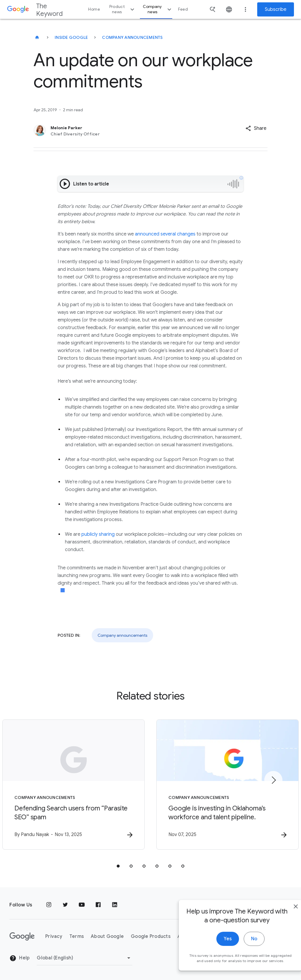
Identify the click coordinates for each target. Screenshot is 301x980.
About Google (107, 936)
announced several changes (165, 234)
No (241, 948)
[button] (256, 128)
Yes (215, 948)
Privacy (54, 936)
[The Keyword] (37, 37)
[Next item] (273, 780)
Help (20, 958)
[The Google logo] (22, 936)
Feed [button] (183, 9)
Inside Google (71, 37)
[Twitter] (65, 905)
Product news (123, 9)
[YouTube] (82, 905)
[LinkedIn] (115, 905)
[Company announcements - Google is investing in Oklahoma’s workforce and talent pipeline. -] (228, 785)
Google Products (151, 936)
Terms (77, 936)
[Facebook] (98, 905)
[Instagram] (49, 905)
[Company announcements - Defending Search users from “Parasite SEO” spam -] (73, 785)
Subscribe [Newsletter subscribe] (276, 9)
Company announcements (122, 635)
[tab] (118, 866)
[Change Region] (85, 958)
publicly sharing (98, 534)
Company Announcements (132, 37)
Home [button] (94, 9)
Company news (158, 9)
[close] (283, 916)
